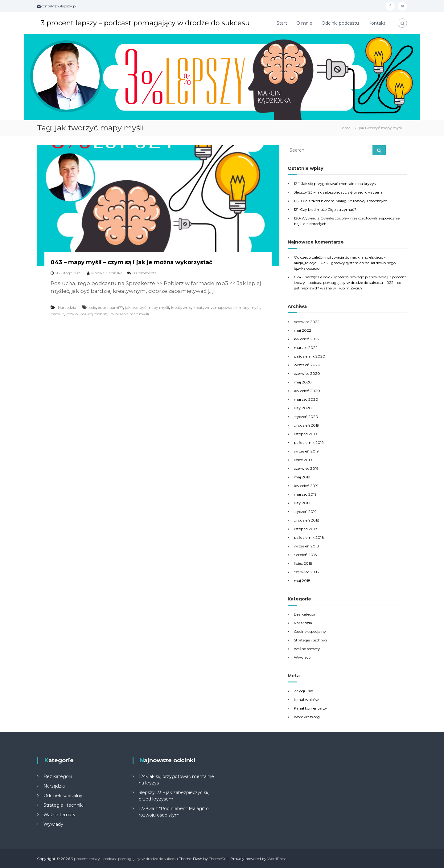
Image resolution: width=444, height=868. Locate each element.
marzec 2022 (306, 348)
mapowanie (226, 307)
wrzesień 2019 (306, 451)
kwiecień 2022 (307, 339)
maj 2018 (302, 581)
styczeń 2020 (306, 417)
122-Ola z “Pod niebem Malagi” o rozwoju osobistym (341, 201)
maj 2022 (302, 330)
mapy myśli (249, 307)
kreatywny (203, 307)
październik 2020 (310, 356)
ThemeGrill (219, 859)
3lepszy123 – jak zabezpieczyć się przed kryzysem (338, 192)
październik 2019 (309, 442)
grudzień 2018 (307, 520)
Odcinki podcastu (340, 23)
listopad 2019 (305, 434)
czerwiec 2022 (307, 322)
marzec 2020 (306, 399)
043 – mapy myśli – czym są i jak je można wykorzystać (132, 262)
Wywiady (302, 657)
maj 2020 (303, 382)
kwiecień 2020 (307, 391)
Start (282, 23)
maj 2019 (302, 477)
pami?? (57, 314)
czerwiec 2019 (306, 468)
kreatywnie (181, 307)
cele (93, 307)
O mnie (304, 23)
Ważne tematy (307, 649)
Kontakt (377, 23)
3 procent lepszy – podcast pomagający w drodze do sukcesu (145, 23)
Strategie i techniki (310, 640)
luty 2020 (303, 408)
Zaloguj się (303, 691)
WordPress (277, 859)
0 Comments (144, 273)
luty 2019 (302, 503)
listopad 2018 (306, 529)
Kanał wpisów (306, 700)
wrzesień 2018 (306, 546)
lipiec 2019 (303, 460)
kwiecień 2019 (306, 486)
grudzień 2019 (306, 425)
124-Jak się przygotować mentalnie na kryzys (335, 184)
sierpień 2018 (305, 555)
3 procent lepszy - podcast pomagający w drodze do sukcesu (124, 859)
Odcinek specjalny (310, 631)
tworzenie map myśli (130, 314)
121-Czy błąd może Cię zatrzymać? (325, 209)
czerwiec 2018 (306, 572)
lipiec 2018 (303, 563)
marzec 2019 (305, 494)
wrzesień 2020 (307, 365)
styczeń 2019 (305, 512)
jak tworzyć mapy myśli (147, 307)
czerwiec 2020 (307, 373)
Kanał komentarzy (310, 708)
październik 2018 (309, 537)
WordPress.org (307, 717)
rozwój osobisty (95, 314)
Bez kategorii (306, 614)
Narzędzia (67, 307)
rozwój (72, 314)
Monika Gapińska (107, 273)
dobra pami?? (111, 307)
